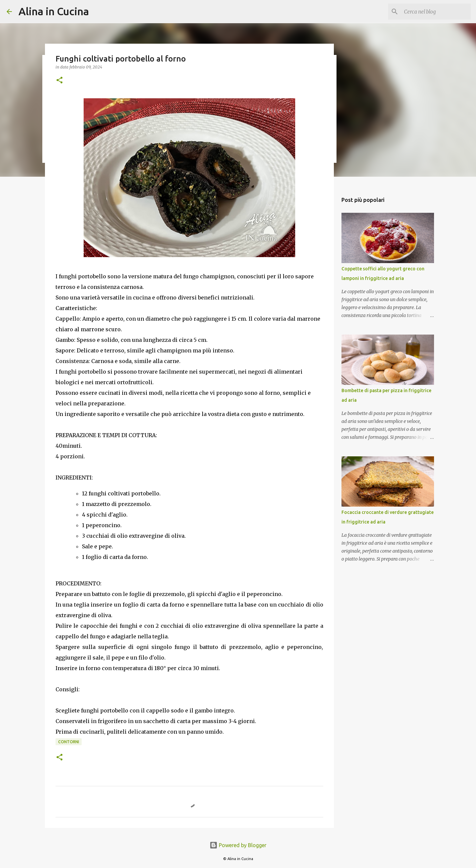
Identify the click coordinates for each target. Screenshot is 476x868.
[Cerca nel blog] (436, 12)
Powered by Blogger (238, 845)
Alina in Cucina (54, 11)
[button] (59, 81)
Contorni (69, 742)
